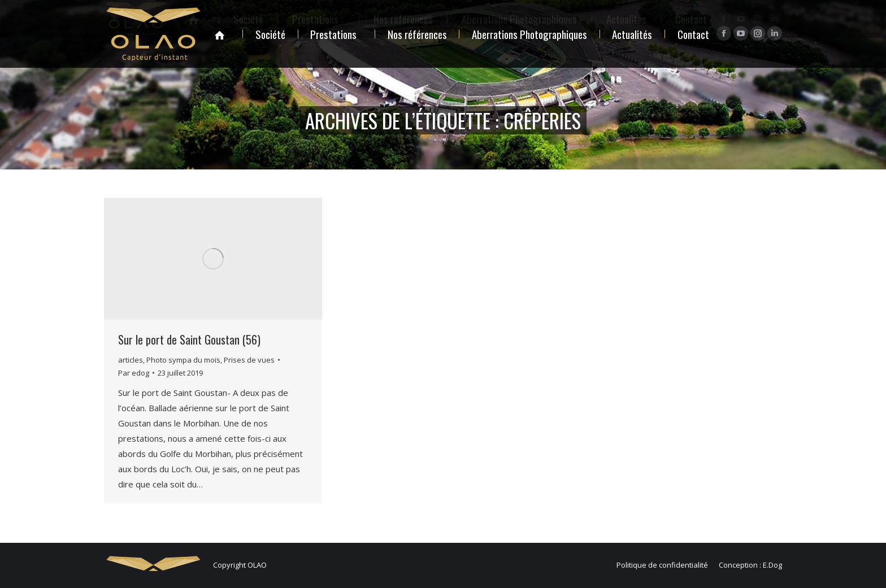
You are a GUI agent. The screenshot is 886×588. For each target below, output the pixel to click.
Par (134, 373)
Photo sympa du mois (183, 360)
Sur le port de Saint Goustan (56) (189, 339)
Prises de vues (249, 360)
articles (131, 360)
